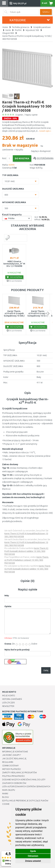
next (48, 313)
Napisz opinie (31, 115)
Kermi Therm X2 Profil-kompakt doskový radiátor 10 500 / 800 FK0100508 (27, 569)
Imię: (7, 595)
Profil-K (18, 30)
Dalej (46, 670)
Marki (5, 794)
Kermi (8, 30)
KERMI (12, 165)
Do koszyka (14, 277)
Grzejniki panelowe (42, 27)
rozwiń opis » (45, 131)
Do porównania (45, 158)
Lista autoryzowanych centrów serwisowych (26, 786)
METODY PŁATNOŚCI (12, 769)
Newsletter (8, 706)
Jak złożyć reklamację (14, 759)
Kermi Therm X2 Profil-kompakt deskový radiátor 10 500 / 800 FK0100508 (26, 551)
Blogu (5, 797)
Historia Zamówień (12, 699)
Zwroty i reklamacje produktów (20, 773)
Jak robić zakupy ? (12, 755)
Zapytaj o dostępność (41, 151)
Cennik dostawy (10, 766)
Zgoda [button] (33, 851)
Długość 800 (8, 33)
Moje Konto (9, 696)
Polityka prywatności (13, 776)
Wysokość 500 (32, 30)
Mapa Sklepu (9, 790)
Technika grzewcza (21, 27)
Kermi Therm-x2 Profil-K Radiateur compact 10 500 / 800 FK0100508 (27, 560)
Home (5, 27)
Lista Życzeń (8, 703)
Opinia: (8, 606)
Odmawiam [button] (33, 856)
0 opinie (19, 115)
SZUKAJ (46, 12)
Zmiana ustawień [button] (33, 861)
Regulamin (8, 762)
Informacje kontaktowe (15, 752)
